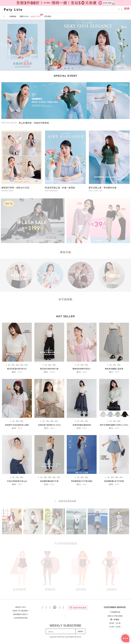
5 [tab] (73, 69)
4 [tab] (69, 69)
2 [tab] (62, 69)
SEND (80, 631)
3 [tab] (65, 69)
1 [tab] (58, 69)
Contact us (115, 612)
